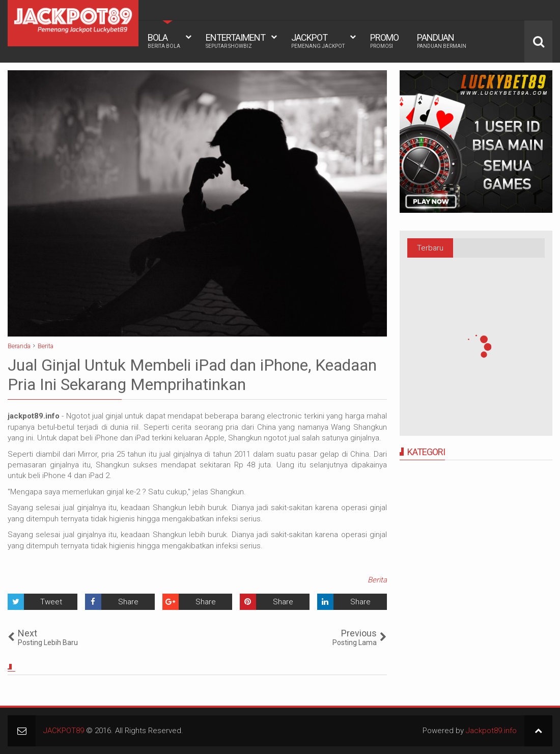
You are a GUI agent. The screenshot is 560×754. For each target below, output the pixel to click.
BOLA (164, 41)
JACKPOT (318, 41)
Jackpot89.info (491, 731)
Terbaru (430, 248)
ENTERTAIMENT (235, 41)
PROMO (384, 41)
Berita (377, 580)
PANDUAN (442, 41)
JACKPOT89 (64, 731)
